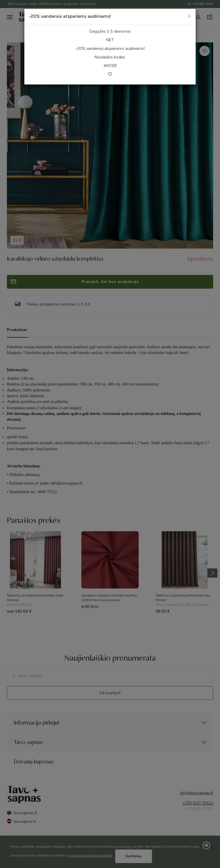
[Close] (189, 16)
